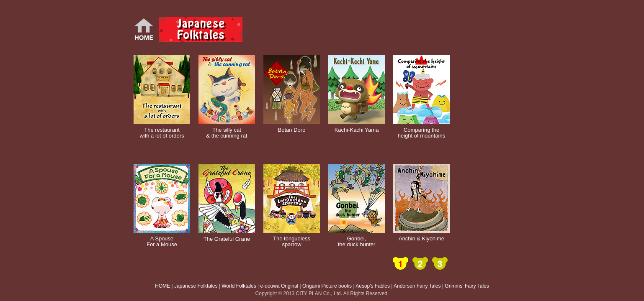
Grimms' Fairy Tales (467, 286)
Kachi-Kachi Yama (357, 127)
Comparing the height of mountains (421, 130)
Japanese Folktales (196, 286)
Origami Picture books (327, 286)
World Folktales (239, 286)
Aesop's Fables (373, 286)
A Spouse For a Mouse (162, 239)
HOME (162, 286)
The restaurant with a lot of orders (162, 130)
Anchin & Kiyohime (421, 236)
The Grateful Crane (227, 236)
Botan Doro (292, 127)
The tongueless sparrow (292, 239)
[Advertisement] (349, 29)
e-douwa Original (279, 286)
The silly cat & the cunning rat (227, 130)
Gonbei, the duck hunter (357, 239)
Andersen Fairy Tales (417, 286)
